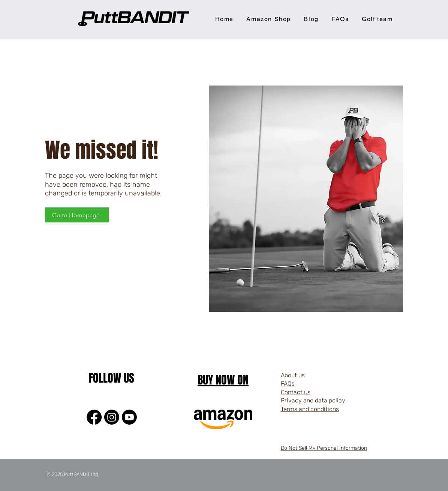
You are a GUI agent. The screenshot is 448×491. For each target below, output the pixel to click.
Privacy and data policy (313, 400)
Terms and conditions (310, 409)
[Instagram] (112, 417)
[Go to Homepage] (77, 215)
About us (293, 375)
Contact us (296, 392)
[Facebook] (94, 417)
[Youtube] (129, 417)
